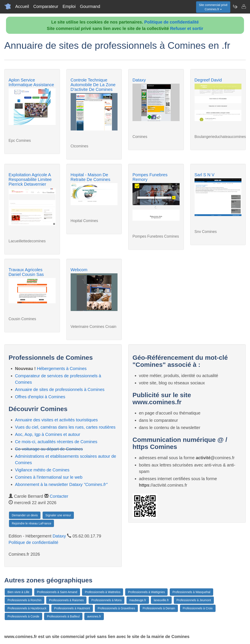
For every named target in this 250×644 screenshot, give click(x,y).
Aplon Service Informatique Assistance (31, 82)
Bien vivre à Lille (18, 592)
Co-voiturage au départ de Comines (49, 449)
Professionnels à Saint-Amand (57, 592)
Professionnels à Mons (107, 600)
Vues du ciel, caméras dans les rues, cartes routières (65, 427)
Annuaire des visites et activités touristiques (56, 420)
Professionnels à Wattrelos (103, 592)
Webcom (79, 270)
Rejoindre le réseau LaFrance (31, 523)
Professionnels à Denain (159, 608)
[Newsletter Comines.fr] (235, 6)
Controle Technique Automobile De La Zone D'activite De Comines (93, 85)
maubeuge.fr (138, 600)
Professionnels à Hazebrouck (27, 608)
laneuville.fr (161, 600)
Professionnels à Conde (23, 616)
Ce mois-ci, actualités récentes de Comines (56, 442)
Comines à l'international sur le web (49, 477)
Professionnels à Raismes (66, 600)
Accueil (22, 6)
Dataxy (139, 80)
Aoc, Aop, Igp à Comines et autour (48, 434)
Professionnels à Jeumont (194, 600)
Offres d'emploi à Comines (40, 397)
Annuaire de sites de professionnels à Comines (60, 389)
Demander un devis (25, 515)
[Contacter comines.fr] (244, 6)
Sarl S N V (205, 175)
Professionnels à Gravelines (116, 608)
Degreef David (208, 80)
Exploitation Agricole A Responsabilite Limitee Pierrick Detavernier (30, 179)
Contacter (59, 496)
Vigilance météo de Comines (42, 470)
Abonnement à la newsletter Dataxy (61, 484)
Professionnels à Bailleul (63, 616)
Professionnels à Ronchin (25, 600)
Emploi (69, 6)
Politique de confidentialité (171, 22)
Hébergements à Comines (62, 369)
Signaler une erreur (58, 515)
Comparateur (46, 6)
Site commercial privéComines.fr (213, 7)
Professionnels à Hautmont (72, 608)
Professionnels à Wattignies (146, 592)
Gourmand (90, 6)
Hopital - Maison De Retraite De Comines (91, 177)
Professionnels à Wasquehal (191, 592)
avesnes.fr (94, 616)
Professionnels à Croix (198, 608)
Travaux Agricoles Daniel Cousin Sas (26, 272)
